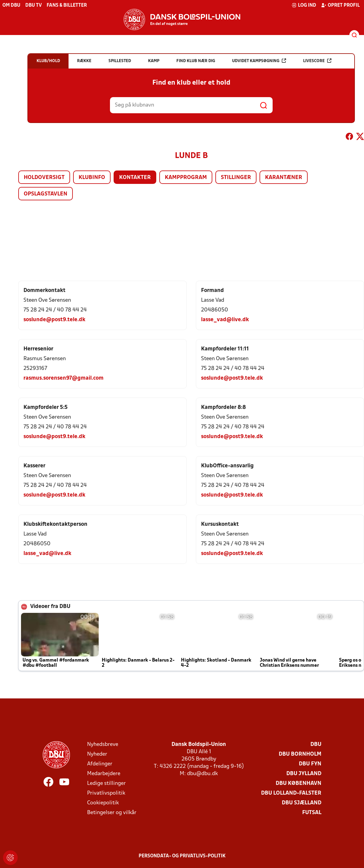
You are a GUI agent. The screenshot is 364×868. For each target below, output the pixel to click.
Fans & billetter (67, 5)
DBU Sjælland (302, 803)
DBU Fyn (310, 764)
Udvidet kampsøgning (259, 61)
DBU (316, 745)
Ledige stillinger (106, 784)
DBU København (299, 784)
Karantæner (284, 178)
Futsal (312, 813)
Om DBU (11, 5)
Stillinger (236, 178)
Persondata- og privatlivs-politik (182, 856)
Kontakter (135, 178)
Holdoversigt (44, 178)
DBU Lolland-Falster (291, 793)
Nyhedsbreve (103, 745)
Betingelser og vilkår (112, 813)
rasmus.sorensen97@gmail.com (64, 378)
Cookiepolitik (103, 803)
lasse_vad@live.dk (225, 320)
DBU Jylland (304, 774)
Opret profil (340, 5)
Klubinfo (92, 178)
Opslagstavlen (46, 194)
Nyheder (97, 754)
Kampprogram (186, 178)
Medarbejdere (104, 774)
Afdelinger (100, 764)
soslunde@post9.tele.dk (54, 320)
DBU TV (34, 5)
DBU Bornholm (300, 754)
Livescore (317, 61)
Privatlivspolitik (106, 793)
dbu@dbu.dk (202, 774)
